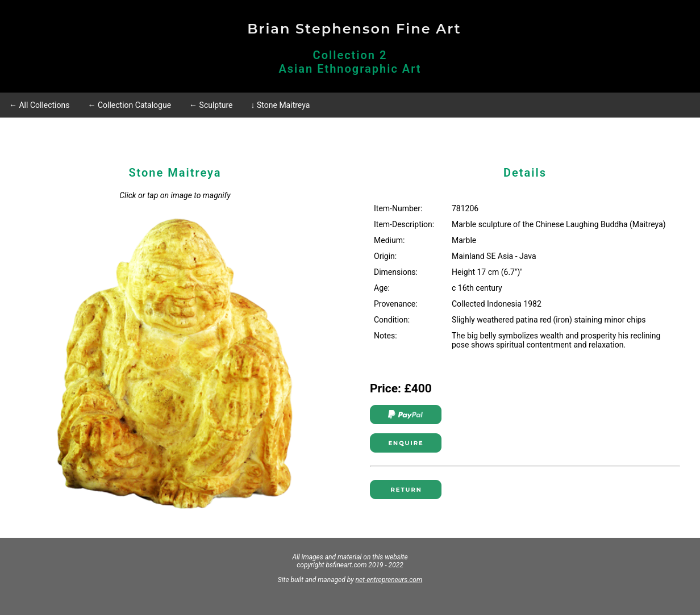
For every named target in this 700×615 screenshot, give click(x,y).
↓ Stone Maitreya (281, 105)
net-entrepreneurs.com (389, 580)
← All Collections (39, 105)
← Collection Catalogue (129, 105)
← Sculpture (211, 105)
